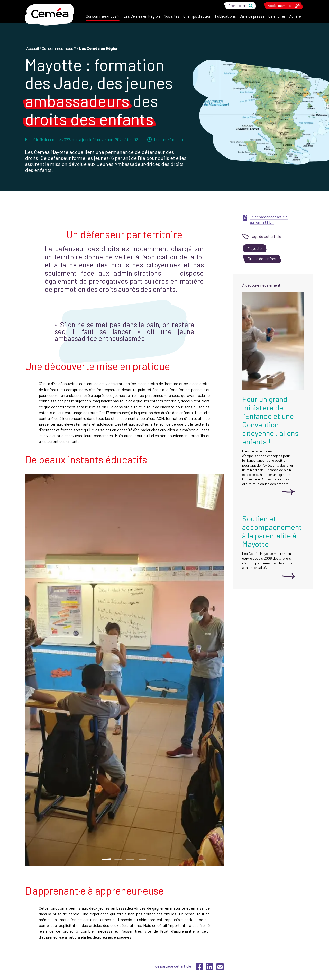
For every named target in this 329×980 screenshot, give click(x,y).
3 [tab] (130, 859)
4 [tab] (143, 859)
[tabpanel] (124, 670)
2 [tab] (118, 859)
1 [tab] (106, 859)
